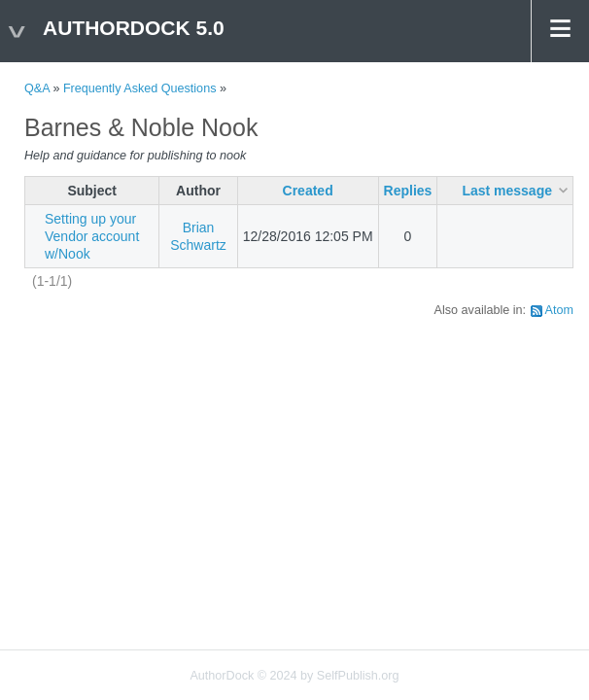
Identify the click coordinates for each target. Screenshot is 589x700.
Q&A (37, 88)
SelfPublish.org (358, 676)
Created (308, 191)
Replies (408, 191)
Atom (559, 310)
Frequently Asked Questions (140, 88)
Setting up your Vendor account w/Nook (92, 236)
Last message (507, 191)
